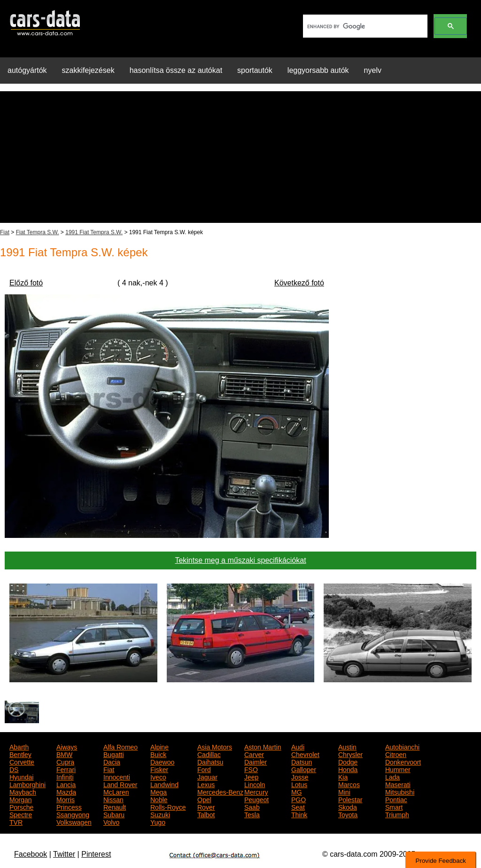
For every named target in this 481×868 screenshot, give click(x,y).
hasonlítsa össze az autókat (176, 70)
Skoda (348, 806)
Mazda (66, 791)
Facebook (31, 854)
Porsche (21, 806)
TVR (16, 821)
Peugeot (256, 799)
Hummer (398, 769)
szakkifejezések (88, 70)
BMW (64, 754)
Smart (394, 806)
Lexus (206, 784)
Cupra (65, 761)
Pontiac (396, 799)
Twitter (64, 854)
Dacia (112, 761)
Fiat (5, 232)
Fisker (159, 769)
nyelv (373, 70)
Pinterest (96, 854)
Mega (159, 791)
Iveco (158, 776)
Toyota (348, 814)
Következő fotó (299, 283)
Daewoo (162, 761)
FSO (251, 769)
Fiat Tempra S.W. (38, 232)
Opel (204, 799)
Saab (252, 806)
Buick (158, 754)
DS (14, 769)
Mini (344, 791)
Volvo (111, 821)
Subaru (114, 814)
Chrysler (350, 754)
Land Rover (120, 784)
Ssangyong (73, 814)
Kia (343, 776)
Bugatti (114, 754)
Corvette (22, 761)
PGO (299, 799)
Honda (348, 769)
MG (297, 791)
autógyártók (27, 70)
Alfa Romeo (120, 746)
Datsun (302, 761)
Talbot (206, 814)
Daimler (256, 761)
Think (299, 814)
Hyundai (21, 776)
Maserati (398, 784)
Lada (392, 776)
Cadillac (209, 754)
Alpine (159, 746)
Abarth (19, 746)
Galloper (304, 769)
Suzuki (160, 814)
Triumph (397, 814)
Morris (66, 799)
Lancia (66, 784)
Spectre (21, 814)
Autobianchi (402, 746)
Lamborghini (27, 784)
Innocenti (117, 776)
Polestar (350, 799)
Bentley (20, 754)
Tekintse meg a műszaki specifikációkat (240, 560)
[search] (364, 26)
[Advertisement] (240, 157)
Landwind (164, 784)
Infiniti (65, 776)
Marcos (349, 784)
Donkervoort (403, 761)
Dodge (348, 761)
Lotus (299, 784)
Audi (298, 746)
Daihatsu (210, 761)
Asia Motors (215, 746)
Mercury (256, 791)
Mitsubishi (400, 791)
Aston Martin (263, 746)
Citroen (396, 754)
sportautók (255, 70)
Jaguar (207, 776)
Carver (254, 754)
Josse (300, 776)
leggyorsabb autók (318, 70)
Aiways (67, 746)
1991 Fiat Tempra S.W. (94, 232)
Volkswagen (74, 821)
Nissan (113, 799)
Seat (298, 806)
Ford (204, 769)
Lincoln (255, 784)
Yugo (158, 821)
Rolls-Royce (168, 806)
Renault (115, 806)
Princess (69, 806)
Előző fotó (26, 283)
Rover (206, 806)
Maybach (23, 791)
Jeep (251, 776)
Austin (347, 746)
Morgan (20, 799)
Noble (159, 799)
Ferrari (66, 769)
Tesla (252, 814)
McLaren (116, 791)
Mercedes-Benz (220, 791)
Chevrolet (305, 754)
